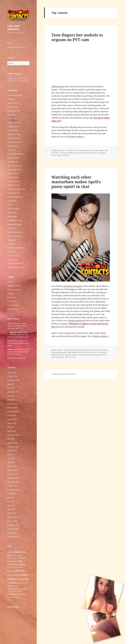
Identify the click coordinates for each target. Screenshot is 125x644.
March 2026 (12, 372)
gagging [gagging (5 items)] (16, 567)
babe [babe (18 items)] (18, 552)
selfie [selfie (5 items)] (26, 583)
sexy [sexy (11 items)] (9, 586)
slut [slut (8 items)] (20, 589)
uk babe (66, 155)
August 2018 (12, 494)
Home (10, 43)
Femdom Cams (13, 146)
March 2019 (12, 466)
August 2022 (12, 423)
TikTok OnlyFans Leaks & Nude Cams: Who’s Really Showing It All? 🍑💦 (17, 326)
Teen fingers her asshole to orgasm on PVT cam (77, 37)
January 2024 (12, 408)
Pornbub (11, 293)
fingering (55, 355)
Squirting (90, 355)
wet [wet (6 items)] (18, 597)
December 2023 (13, 411)
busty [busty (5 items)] (16, 556)
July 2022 (11, 427)
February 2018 (13, 517)
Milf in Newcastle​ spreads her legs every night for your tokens (18, 343)
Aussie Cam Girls (14, 103)
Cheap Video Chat (14, 134)
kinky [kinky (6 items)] (9, 575)
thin (53, 357)
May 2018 (11, 505)
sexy (84, 355)
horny (54, 155)
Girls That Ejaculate (15, 166)
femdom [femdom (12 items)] (12, 564)
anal (63, 153)
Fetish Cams (12, 150)
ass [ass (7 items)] (13, 552)
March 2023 (12, 415)
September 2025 (13, 380)
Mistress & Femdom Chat (17, 189)
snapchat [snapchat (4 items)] (10, 591)
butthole (92, 153)
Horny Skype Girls (14, 170)
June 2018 (11, 501)
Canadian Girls (13, 130)
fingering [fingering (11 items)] (21, 564)
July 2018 (11, 498)
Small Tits (11, 252)
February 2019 (13, 470)
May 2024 (11, 400)
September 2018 (13, 490)
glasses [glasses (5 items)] (21, 567)
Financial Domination (15, 154)
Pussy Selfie (12, 213)
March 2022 (12, 431)
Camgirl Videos (13, 126)
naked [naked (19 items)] (24, 575)
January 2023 (12, 419)
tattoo (104, 355)
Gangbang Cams (13, 162)
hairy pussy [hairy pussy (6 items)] (11, 571)
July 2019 (11, 455)
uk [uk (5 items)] (15, 597)
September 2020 (13, 435)
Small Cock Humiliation (16, 248)
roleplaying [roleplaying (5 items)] (20, 583)
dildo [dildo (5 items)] (16, 558)
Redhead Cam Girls (14, 220)
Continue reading (76, 137)
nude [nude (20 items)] (11, 579)
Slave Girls (11, 244)
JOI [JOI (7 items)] (25, 571)
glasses (62, 355)
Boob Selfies (12, 115)
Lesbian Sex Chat (14, 181)
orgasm (59, 155)
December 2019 (13, 447)
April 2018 (11, 509)
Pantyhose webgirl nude (16, 358)
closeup (104, 352)
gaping (103, 153)
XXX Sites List (12, 309)
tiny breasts (60, 357)
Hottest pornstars (14, 290)
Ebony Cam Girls (13, 138)
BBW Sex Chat (13, 107)
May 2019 (11, 458)
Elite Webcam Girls (14, 142)
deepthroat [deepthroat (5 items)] (11, 558)
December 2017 (13, 525)
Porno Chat (11, 297)
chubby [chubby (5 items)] (20, 556)
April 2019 (11, 462)
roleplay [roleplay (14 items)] (12, 583)
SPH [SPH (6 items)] (20, 591)
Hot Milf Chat (12, 173)
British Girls (12, 119)
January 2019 (12, 474)
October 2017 (12, 533)
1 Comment (71, 357)
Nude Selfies (12, 201)
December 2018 (13, 478)
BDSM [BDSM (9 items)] (24, 552)
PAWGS (10, 205)
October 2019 (12, 451)
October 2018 (12, 486)
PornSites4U (12, 301)
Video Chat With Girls (15, 263)
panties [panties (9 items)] (18, 579)
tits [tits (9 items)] (13, 597)
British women (58, 86)
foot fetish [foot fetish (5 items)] (10, 567)
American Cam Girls (15, 95)
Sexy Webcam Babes (15, 232)
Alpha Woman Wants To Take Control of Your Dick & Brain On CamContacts (18, 352)
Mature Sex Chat (14, 185)
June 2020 (11, 439)
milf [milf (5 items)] (13, 575)
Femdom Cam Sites (14, 286)
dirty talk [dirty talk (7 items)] (21, 558)
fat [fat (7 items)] (17, 561)
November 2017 (13, 529)
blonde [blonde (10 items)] (11, 555)
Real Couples (12, 216)
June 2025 (11, 388)
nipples (68, 355)
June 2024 (11, 396)
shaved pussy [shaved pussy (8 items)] (13, 589)
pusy (80, 355)
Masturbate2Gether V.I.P (17, 47)
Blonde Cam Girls (14, 111)
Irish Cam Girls (13, 177)
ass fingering (71, 153)
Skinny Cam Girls (14, 236)
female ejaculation (77, 321)
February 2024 (13, 404)
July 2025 (11, 384)
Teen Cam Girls (13, 256)
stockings (97, 355)
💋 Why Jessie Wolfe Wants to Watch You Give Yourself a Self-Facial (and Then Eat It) (18, 335)
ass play (79, 153)
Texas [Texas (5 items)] (9, 597)
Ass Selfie (11, 99)
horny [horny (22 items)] (20, 570)
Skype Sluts (12, 240)
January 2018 (12, 521)
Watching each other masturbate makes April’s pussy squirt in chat (76, 182)
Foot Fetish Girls (13, 158)
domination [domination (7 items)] (12, 561)
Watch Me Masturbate (16, 267)
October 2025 (12, 376)
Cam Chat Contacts (14, 27)
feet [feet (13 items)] (21, 561)
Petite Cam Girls (13, 209)
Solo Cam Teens (13, 305)
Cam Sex (10, 282)
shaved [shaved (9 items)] (15, 586)
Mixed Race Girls (14, 193)
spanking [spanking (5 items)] (15, 591)
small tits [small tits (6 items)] (25, 589)
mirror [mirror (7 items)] (17, 575)
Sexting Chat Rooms (15, 224)
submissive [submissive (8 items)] (21, 594)
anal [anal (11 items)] (10, 552)
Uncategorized (13, 259)
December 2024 (13, 392)
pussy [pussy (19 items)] (25, 579)
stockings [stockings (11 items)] (12, 594)
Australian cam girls (72, 286)
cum (98, 153)
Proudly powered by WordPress (63, 374)
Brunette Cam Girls (14, 123)
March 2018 (12, 513)
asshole (86, 153)
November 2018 (13, 482)
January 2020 (12, 443)
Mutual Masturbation (15, 197)
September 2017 (13, 537)
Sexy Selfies (12, 228)
